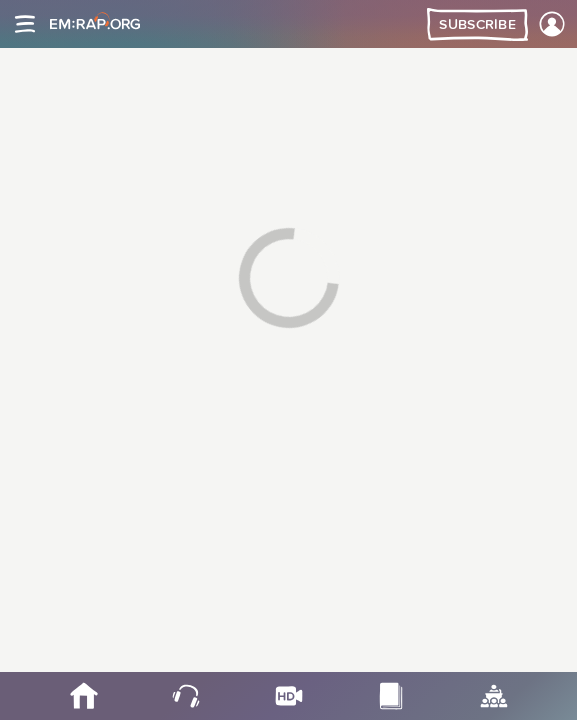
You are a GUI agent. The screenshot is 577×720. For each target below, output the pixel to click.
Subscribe (477, 25)
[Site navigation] (25, 24)
